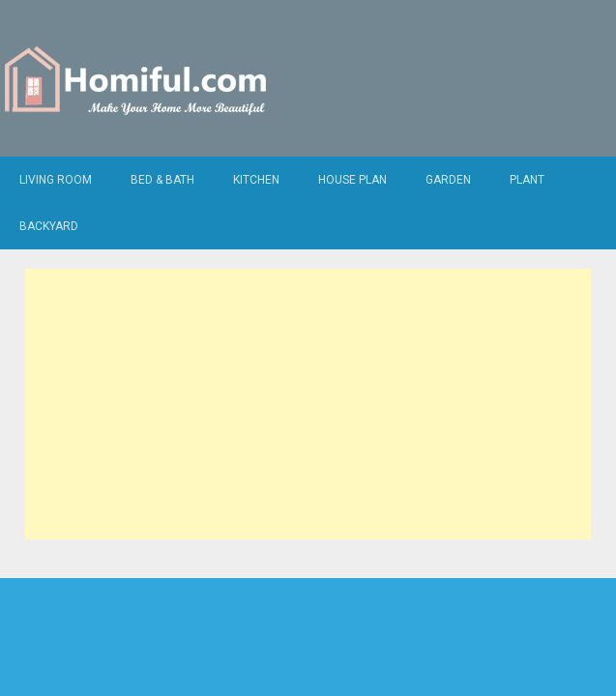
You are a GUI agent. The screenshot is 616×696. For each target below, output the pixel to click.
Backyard (49, 226)
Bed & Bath (162, 180)
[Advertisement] (308, 404)
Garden (448, 180)
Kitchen (256, 180)
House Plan (352, 180)
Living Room (56, 180)
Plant (527, 180)
